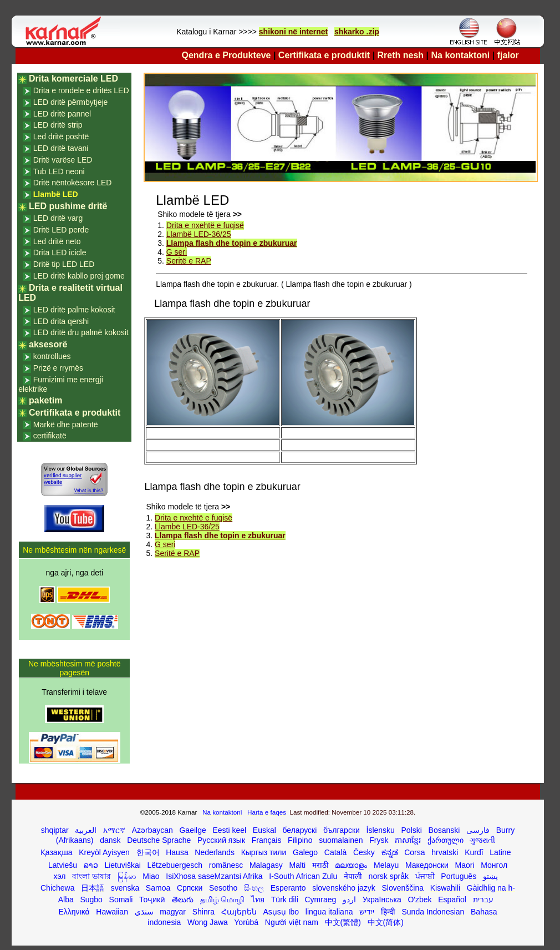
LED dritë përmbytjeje (71, 102)
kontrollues (52, 356)
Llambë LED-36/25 (199, 234)
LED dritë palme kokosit (74, 310)
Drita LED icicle (60, 252)
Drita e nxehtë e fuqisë (205, 225)
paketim (45, 400)
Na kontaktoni (461, 55)
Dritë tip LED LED (64, 264)
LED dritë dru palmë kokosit (81, 332)
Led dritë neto (57, 241)
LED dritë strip (58, 125)
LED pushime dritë (68, 206)
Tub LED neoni (59, 171)
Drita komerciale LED (73, 79)
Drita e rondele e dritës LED (81, 90)
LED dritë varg (58, 218)
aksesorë (48, 344)
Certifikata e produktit (324, 55)
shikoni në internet (293, 32)
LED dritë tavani (61, 148)
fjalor (508, 55)
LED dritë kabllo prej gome (79, 276)
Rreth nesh (401, 55)
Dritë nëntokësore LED (73, 183)
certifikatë (50, 436)
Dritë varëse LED (63, 160)
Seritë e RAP (189, 261)
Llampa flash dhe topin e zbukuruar (232, 243)
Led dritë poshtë (61, 137)
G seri (177, 252)
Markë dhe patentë (66, 425)
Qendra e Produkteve (226, 55)
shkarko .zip (357, 32)
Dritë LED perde (61, 230)
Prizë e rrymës (58, 368)
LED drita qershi (61, 321)
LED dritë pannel (62, 114)
